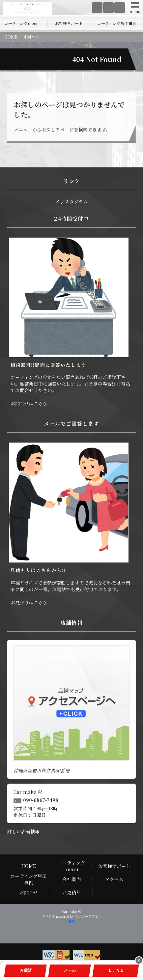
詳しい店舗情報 (23, 831)
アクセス (114, 879)
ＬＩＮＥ (116, 970)
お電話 (25, 970)
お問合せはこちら (29, 403)
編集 (71, 921)
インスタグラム (71, 202)
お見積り (71, 892)
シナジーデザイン (88, 916)
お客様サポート (69, 23)
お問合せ (29, 892)
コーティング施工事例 (117, 23)
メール (70, 970)
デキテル (48, 916)
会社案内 (71, 879)
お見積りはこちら (29, 602)
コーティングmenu (21, 23)
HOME (11, 37)
